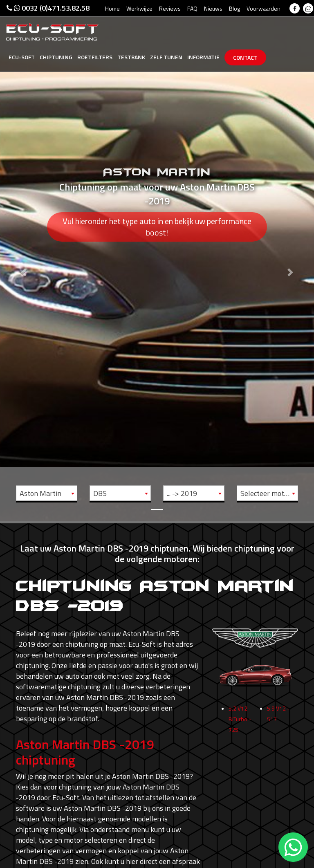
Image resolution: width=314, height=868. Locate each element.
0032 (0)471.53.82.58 (48, 8)
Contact (245, 57)
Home (112, 8)
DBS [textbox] (100, 493)
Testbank (131, 57)
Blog (234, 8)
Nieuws (213, 8)
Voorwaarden (264, 8)
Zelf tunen (166, 57)
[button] (24, 260)
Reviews (170, 8)
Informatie (203, 57)
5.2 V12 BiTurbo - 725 (240, 743)
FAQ (192, 8)
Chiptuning (56, 57)
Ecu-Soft (22, 57)
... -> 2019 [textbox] (182, 493)
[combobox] (47, 493)
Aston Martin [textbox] (40, 493)
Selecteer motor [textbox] (266, 493)
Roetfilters (95, 57)
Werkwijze (139, 8)
